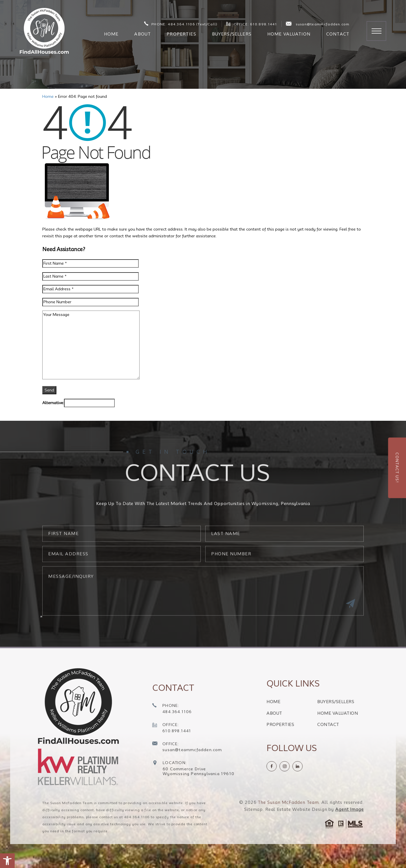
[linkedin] (310, 766)
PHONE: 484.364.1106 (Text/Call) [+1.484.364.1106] (181, 24)
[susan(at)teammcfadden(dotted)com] (187, 760)
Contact (338, 34)
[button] (7, 861)
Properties (181, 34)
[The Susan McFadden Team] (44, 31)
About (143, 34)
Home (111, 34)
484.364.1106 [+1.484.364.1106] (137, 829)
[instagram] (297, 766)
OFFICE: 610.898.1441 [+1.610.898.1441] (251, 24)
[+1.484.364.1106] (172, 722)
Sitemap (253, 822)
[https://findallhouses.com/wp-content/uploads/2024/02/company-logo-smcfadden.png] (76, 706)
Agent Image (349, 822)
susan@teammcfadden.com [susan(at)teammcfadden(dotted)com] (318, 24)
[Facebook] (284, 766)
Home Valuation (289, 34)
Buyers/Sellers (232, 34)
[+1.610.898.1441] (172, 741)
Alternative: (53, 403)
